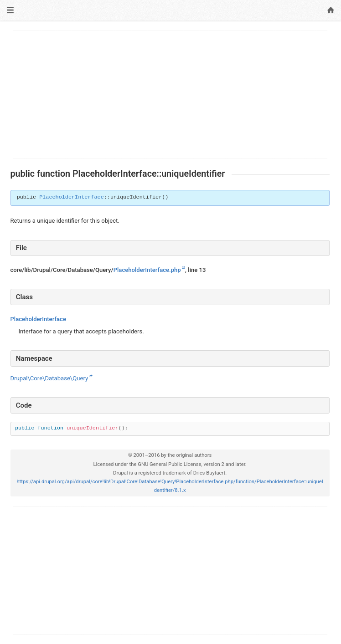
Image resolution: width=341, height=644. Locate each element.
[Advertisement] (170, 95)
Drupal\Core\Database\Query (49, 378)
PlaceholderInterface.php (147, 270)
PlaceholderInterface (72, 197)
